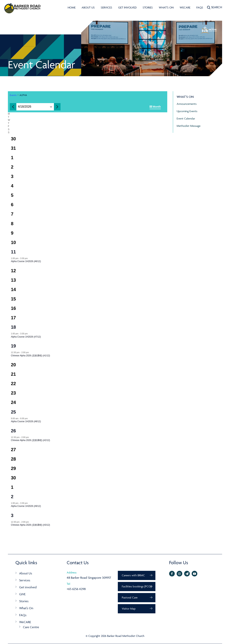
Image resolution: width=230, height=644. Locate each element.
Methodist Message (189, 126)
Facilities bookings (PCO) (137, 586)
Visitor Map (129, 609)
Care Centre (31, 627)
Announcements (187, 104)
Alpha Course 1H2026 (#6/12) (26, 261)
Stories (148, 7)
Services (106, 7)
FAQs (200, 7)
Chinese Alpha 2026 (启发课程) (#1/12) (30, 356)
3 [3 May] (12, 515)
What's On (166, 7)
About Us (88, 7)
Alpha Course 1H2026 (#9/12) (26, 506)
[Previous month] (13, 107)
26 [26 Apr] (13, 431)
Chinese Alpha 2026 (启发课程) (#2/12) (30, 440)
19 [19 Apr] (13, 346)
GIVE (22, 594)
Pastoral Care (130, 597)
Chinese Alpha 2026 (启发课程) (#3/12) (30, 525)
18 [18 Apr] (13, 327)
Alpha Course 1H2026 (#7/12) (26, 337)
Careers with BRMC (133, 575)
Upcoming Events (187, 111)
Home (72, 7)
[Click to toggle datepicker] (25, 107)
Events (13, 95)
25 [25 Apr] (13, 412)
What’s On (26, 608)
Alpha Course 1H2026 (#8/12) (26, 421)
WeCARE (185, 7)
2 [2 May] (12, 497)
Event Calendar (186, 118)
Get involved (127, 7)
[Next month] (57, 107)
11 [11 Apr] (13, 252)
